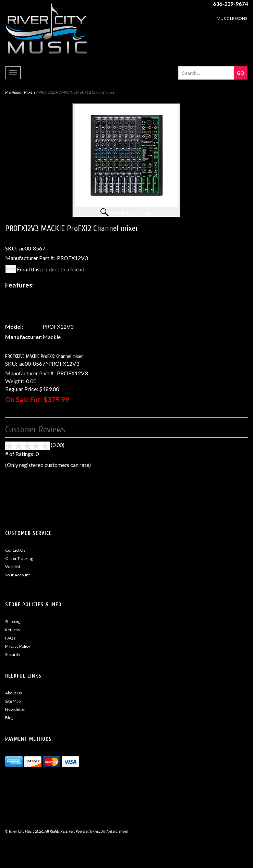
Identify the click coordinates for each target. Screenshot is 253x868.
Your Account (17, 575)
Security (13, 654)
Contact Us (15, 550)
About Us (14, 693)
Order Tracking (19, 558)
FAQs (10, 638)
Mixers (30, 92)
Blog (9, 718)
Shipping (13, 621)
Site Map (13, 701)
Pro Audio (13, 92)
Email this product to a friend (51, 269)
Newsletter (16, 709)
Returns (13, 630)
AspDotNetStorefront (112, 831)
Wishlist (13, 567)
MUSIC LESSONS (232, 18)
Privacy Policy (18, 646)
